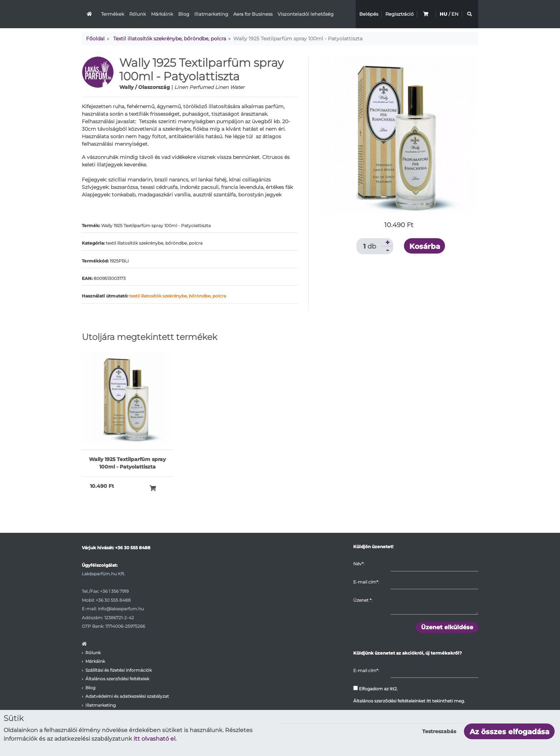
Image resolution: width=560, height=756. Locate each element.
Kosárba (425, 246)
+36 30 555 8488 (133, 548)
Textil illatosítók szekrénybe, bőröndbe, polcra (170, 39)
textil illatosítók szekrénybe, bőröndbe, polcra (178, 296)
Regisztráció (399, 14)
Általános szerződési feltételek (117, 679)
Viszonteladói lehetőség (306, 14)
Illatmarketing (211, 14)
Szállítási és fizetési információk (119, 670)
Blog (184, 14)
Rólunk (138, 14)
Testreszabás (439, 731)
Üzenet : (363, 600)
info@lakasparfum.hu (121, 609)
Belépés (369, 14)
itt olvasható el (154, 739)
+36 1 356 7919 (114, 591)
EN (455, 14)
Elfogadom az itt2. (376, 689)
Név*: (359, 564)
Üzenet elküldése (447, 627)
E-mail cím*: (366, 582)
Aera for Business (253, 14)
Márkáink (162, 14)
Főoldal (95, 39)
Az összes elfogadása (509, 732)
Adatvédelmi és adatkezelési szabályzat (127, 696)
